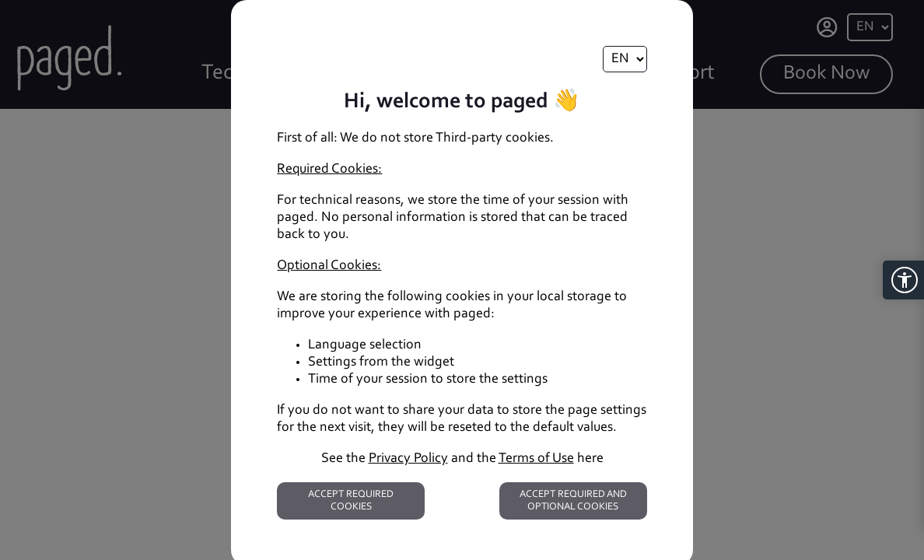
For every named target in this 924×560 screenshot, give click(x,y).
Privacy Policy (408, 459)
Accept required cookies (351, 500)
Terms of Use (536, 459)
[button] (903, 280)
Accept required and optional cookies (573, 500)
